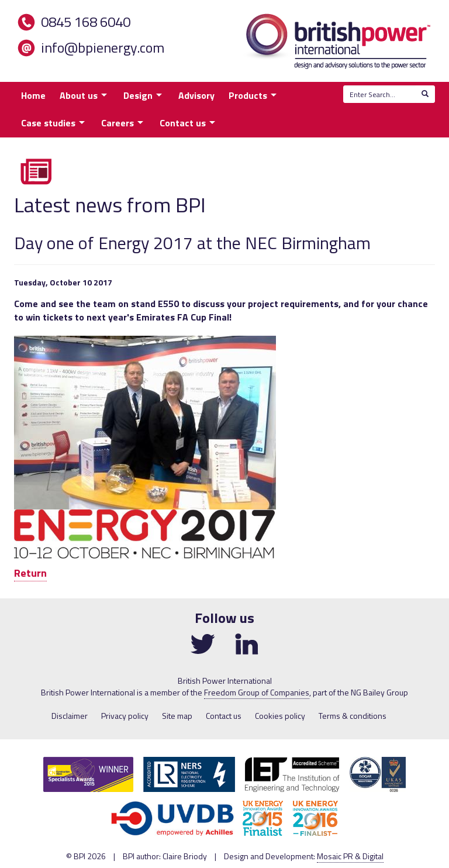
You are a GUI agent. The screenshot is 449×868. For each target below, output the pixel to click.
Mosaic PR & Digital (350, 856)
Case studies (48, 123)
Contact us (183, 123)
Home (33, 95)
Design (138, 95)
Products (248, 95)
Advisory (196, 95)
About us (79, 95)
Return (30, 573)
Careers (118, 123)
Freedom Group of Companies (257, 692)
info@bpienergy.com (103, 47)
